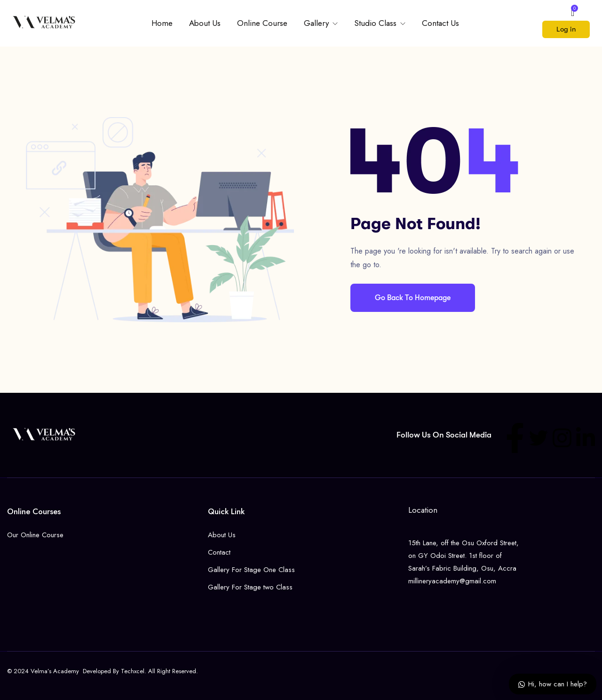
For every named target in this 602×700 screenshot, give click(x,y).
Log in (566, 29)
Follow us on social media (444, 435)
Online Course (262, 23)
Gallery (317, 23)
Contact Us (440, 23)
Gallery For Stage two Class (250, 587)
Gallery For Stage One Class (251, 570)
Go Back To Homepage (413, 298)
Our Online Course (35, 535)
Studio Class (376, 23)
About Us (205, 23)
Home (162, 23)
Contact (219, 552)
